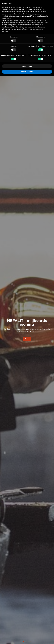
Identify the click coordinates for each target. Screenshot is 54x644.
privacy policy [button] (38, 9)
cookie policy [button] (6, 18)
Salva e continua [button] (27, 72)
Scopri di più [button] (27, 66)
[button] (51, 4)
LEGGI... (27, 339)
